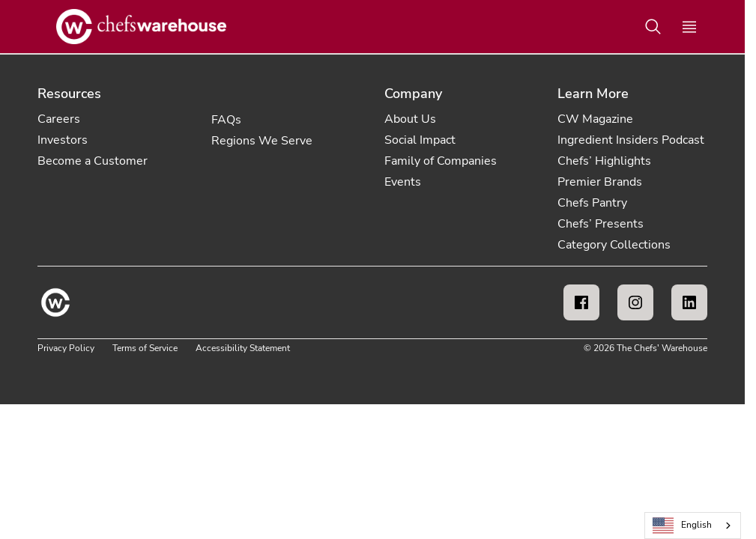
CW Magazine (595, 119)
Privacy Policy (66, 348)
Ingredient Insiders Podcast (631, 140)
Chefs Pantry (592, 203)
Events (403, 182)
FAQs (226, 120)
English (683, 526)
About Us (410, 119)
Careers (59, 119)
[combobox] (693, 526)
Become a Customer (93, 161)
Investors (63, 140)
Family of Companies (441, 161)
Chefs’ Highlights (604, 161)
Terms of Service (145, 348)
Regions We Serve (262, 141)
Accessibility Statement (243, 348)
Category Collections (614, 245)
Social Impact (420, 140)
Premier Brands (600, 182)
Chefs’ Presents (601, 224)
